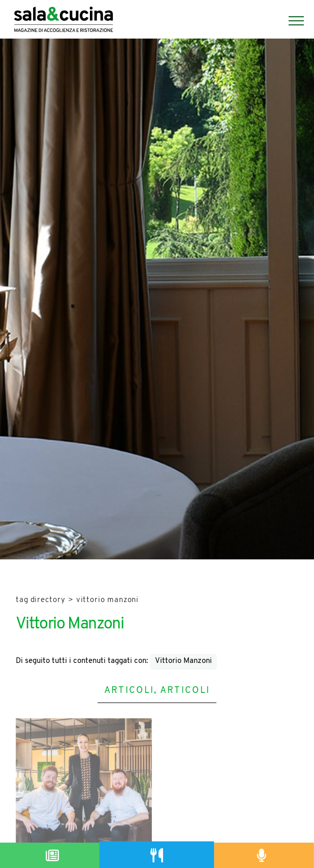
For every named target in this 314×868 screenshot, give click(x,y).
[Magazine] (52, 855)
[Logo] (64, 21)
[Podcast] (262, 855)
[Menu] (291, 21)
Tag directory (41, 600)
